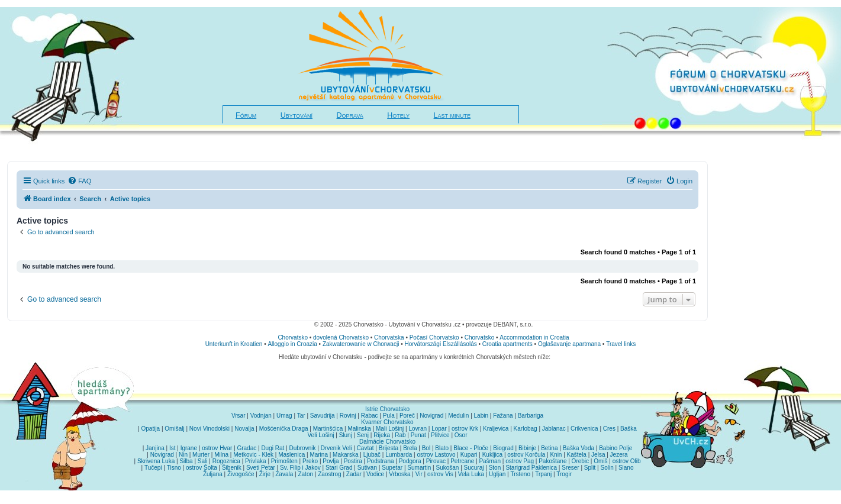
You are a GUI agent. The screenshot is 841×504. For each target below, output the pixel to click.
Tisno (174, 468)
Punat (418, 435)
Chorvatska (389, 337)
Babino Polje (616, 448)
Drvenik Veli (336, 448)
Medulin (458, 416)
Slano (626, 468)
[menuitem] (79, 181)
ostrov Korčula (526, 455)
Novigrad (431, 416)
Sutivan (367, 468)
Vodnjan (261, 416)
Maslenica (291, 455)
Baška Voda (579, 448)
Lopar (439, 429)
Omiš (600, 461)
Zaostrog (329, 474)
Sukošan (448, 468)
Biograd (503, 448)
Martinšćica (328, 429)
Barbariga (531, 416)
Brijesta (389, 448)
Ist (173, 448)
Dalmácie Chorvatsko (387, 442)
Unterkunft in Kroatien (234, 344)
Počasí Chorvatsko (434, 337)
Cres (609, 429)
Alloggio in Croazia (292, 344)
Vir (419, 474)
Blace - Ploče (471, 448)
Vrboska (399, 474)
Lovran (418, 429)
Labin (481, 416)
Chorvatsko (293, 337)
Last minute (452, 115)
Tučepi (153, 468)
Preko (310, 461)
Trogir (564, 474)
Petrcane (462, 461)
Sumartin (419, 468)
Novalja (244, 429)
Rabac (370, 416)
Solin (607, 468)
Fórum (246, 115)
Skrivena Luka (156, 461)
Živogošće (241, 474)
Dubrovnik (302, 448)
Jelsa (598, 455)
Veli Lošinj (320, 435)
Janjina (155, 448)
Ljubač (372, 455)
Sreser (570, 468)
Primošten (284, 461)
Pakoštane (552, 461)
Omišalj (174, 429)
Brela (410, 448)
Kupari (469, 455)
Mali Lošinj (390, 429)
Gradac (246, 448)
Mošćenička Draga (284, 429)
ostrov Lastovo (436, 455)
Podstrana (381, 461)
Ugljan (497, 474)
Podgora (410, 461)
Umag (284, 416)
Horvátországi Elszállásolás (440, 344)
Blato (442, 448)
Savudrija (323, 416)
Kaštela (577, 455)
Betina (549, 448)
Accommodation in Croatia (534, 337)
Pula (389, 416)
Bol (426, 448)
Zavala (284, 474)
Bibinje (527, 448)
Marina (319, 455)
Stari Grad (339, 468)
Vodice (375, 474)
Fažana (503, 416)
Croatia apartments (507, 344)
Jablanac (554, 429)
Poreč (407, 416)
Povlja (331, 461)
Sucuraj (474, 468)
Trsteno (520, 474)
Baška (629, 429)
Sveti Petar (261, 468)
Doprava (350, 115)
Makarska (345, 455)
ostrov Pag (520, 461)
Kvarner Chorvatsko (387, 422)
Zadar (354, 474)
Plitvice (440, 435)
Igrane (189, 448)
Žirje (265, 474)
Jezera (619, 455)
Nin (183, 455)
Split (590, 468)
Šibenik (232, 468)
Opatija (151, 429)
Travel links (621, 344)
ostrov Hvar (217, 448)
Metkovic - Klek (253, 455)
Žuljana (213, 474)
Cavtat (365, 448)
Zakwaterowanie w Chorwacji (361, 344)
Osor (461, 435)
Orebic (580, 461)
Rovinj (348, 416)
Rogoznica (226, 461)
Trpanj (543, 474)
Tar (301, 416)
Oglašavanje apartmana (569, 344)
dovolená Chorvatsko (341, 337)
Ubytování (297, 115)
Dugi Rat (273, 448)
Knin (556, 455)
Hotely (398, 115)
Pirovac (436, 461)
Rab (400, 435)
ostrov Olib (627, 461)
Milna (221, 455)
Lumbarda (399, 455)
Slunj (346, 435)
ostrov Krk (465, 429)
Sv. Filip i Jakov (300, 468)
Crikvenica (584, 429)
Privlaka (256, 461)
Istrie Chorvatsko (387, 409)
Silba (186, 461)
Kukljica (492, 455)
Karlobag (526, 429)
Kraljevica (496, 429)
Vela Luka (471, 474)
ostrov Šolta (202, 468)
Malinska (359, 429)
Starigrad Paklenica (531, 468)
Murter (201, 455)
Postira (353, 461)
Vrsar (239, 416)
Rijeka (382, 435)
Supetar (392, 468)
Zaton (305, 474)
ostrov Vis (440, 474)
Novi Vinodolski (210, 429)
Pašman (490, 461)
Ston (495, 468)
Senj (363, 435)
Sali (203, 461)
